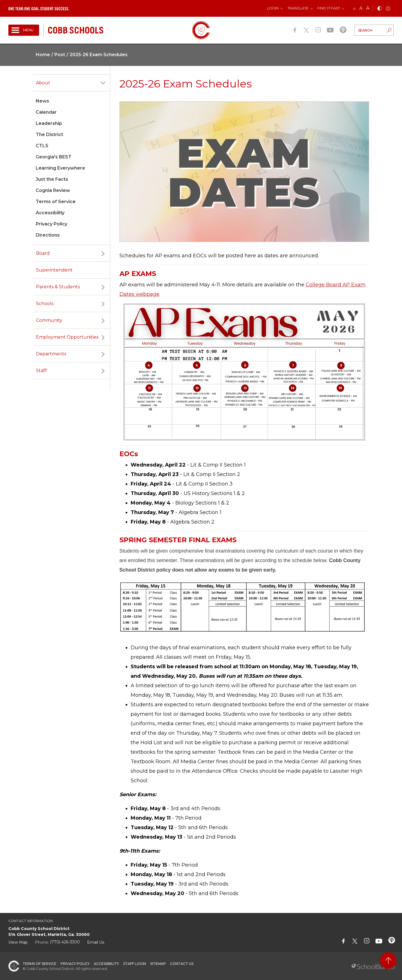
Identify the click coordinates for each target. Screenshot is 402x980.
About (43, 83)
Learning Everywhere (60, 168)
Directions (48, 235)
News (42, 101)
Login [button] (273, 8)
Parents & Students (58, 287)
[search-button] (389, 31)
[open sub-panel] (103, 83)
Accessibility (50, 213)
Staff (41, 371)
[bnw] (380, 9)
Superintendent (54, 270)
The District (49, 135)
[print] (388, 9)
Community (49, 320)
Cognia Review (53, 190)
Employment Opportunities (67, 337)
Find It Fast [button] (329, 8)
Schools (45, 304)
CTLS (42, 146)
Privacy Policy (52, 224)
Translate (298, 8)
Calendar (46, 112)
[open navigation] (24, 30)
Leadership (49, 123)
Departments (51, 354)
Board (43, 253)
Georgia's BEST (54, 157)
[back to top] (388, 961)
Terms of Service (56, 202)
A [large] (368, 8)
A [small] (354, 9)
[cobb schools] (76, 30)
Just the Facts (52, 179)
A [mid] (361, 8)
